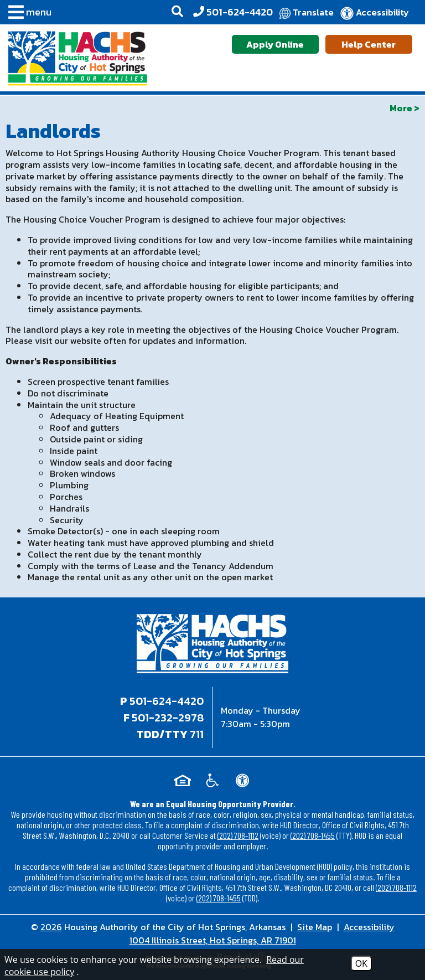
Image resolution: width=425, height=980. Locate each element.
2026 (51, 927)
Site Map (315, 927)
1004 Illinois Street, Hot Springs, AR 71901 (213, 940)
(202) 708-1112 (238, 835)
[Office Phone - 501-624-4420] (233, 12)
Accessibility (369, 927)
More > (405, 108)
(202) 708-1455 (313, 835)
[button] (27, 14)
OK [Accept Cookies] (361, 963)
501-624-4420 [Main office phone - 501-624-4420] (167, 701)
